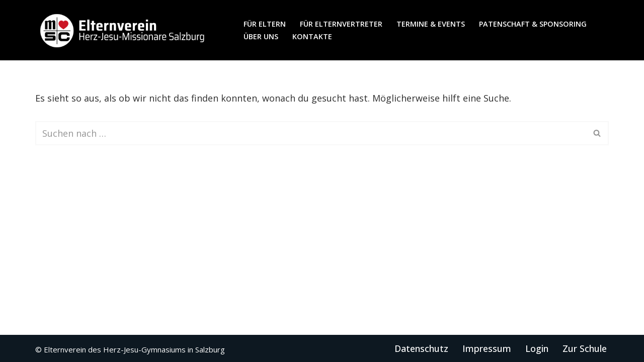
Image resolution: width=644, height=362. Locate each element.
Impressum (487, 348)
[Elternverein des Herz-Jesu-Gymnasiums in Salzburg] (123, 30)
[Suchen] (311, 133)
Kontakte (312, 36)
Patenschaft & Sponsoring (533, 24)
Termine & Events (431, 24)
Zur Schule (585, 348)
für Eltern (265, 24)
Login (537, 348)
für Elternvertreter (341, 24)
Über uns (261, 36)
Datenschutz (421, 348)
